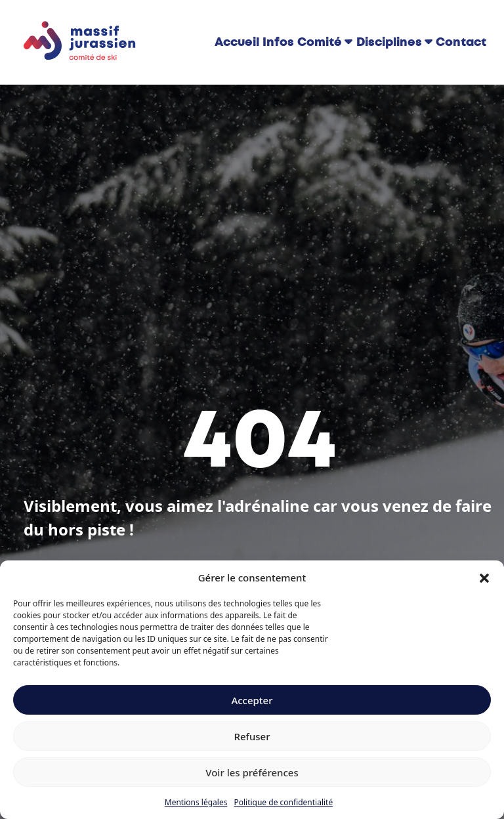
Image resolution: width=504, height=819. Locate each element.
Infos (278, 42)
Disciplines (389, 42)
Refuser (252, 736)
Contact (461, 42)
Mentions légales (196, 802)
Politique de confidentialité (283, 802)
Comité (320, 42)
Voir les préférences (252, 772)
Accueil (237, 42)
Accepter (252, 700)
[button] (484, 577)
